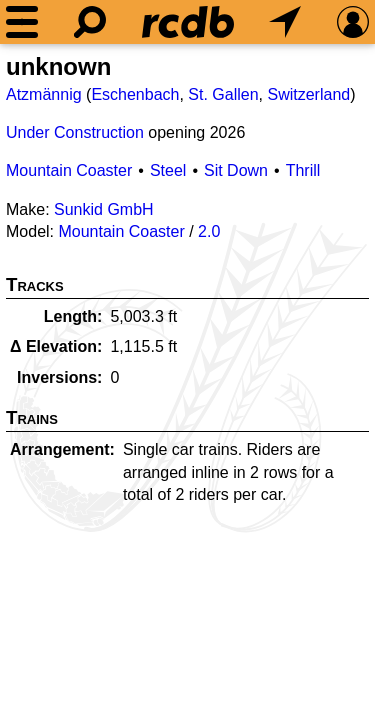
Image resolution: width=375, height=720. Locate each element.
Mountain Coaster (69, 170)
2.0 (209, 231)
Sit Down (236, 170)
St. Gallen (223, 94)
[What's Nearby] (285, 22)
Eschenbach (135, 94)
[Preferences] (353, 22)
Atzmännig (44, 94)
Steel (168, 170)
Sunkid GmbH (104, 209)
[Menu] (22, 22)
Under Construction (75, 132)
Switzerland (308, 94)
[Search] (90, 22)
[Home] (188, 22)
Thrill (303, 170)
